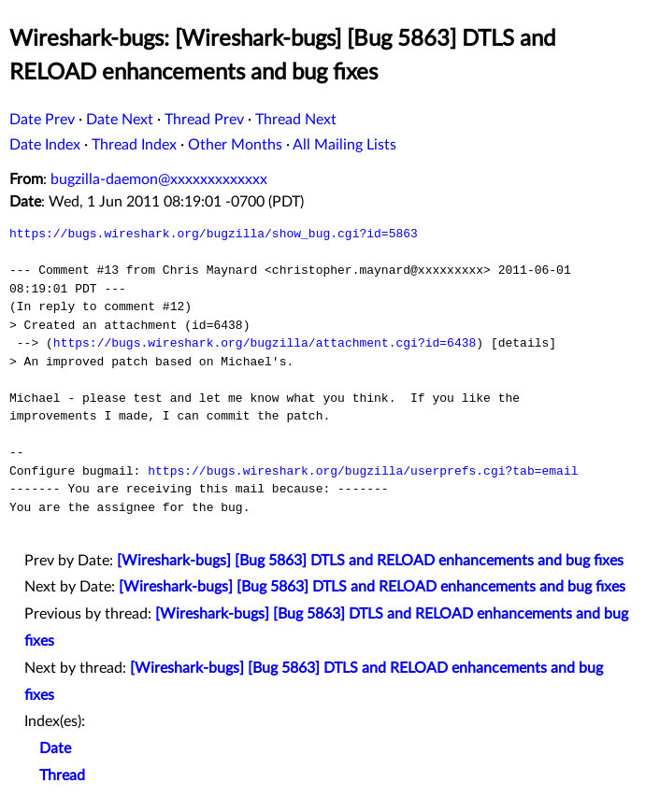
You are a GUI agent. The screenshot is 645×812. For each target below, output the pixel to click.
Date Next (120, 120)
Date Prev (42, 120)
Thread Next (296, 120)
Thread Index (134, 145)
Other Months (235, 145)
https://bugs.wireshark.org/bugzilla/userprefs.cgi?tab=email (363, 471)
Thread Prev (204, 120)
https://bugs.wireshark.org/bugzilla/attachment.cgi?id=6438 (265, 343)
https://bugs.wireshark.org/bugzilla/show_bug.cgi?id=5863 (214, 234)
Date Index (45, 145)
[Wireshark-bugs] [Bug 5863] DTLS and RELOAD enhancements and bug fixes (370, 561)
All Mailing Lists (344, 145)
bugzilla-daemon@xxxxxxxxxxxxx (159, 179)
